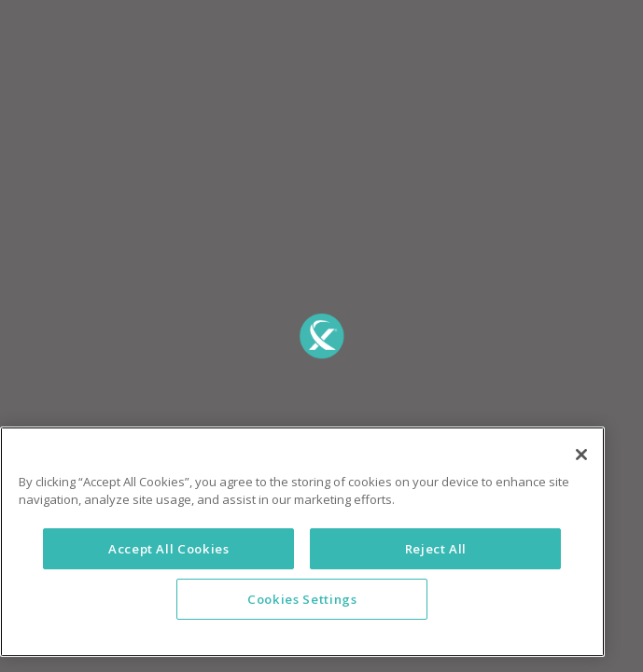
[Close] (581, 489)
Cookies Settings (302, 634)
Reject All (436, 583)
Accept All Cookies (169, 583)
